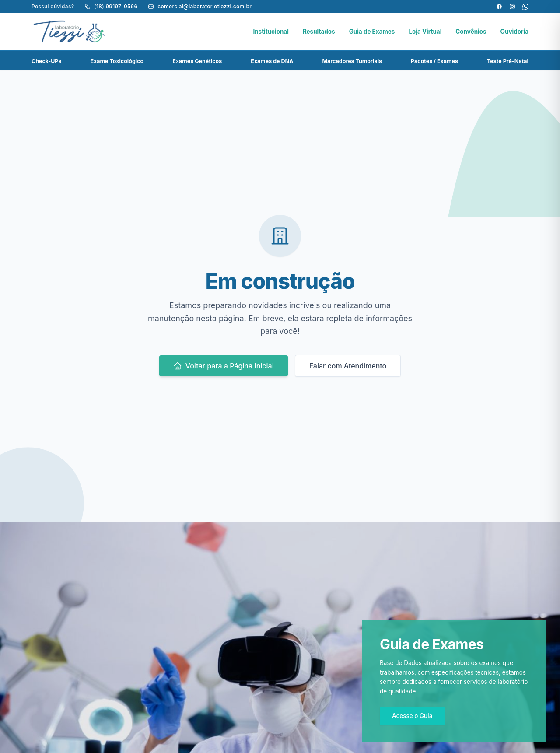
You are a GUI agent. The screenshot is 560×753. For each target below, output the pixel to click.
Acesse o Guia (412, 716)
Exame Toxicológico (117, 61)
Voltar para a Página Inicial (224, 366)
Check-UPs (46, 61)
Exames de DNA (272, 61)
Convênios (471, 32)
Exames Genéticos (197, 61)
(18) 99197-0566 (111, 6)
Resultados (319, 32)
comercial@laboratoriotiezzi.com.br (200, 6)
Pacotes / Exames (434, 61)
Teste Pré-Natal (508, 61)
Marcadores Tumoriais (352, 61)
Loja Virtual (425, 32)
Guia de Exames (372, 32)
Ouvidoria (514, 32)
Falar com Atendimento (348, 366)
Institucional (271, 32)
